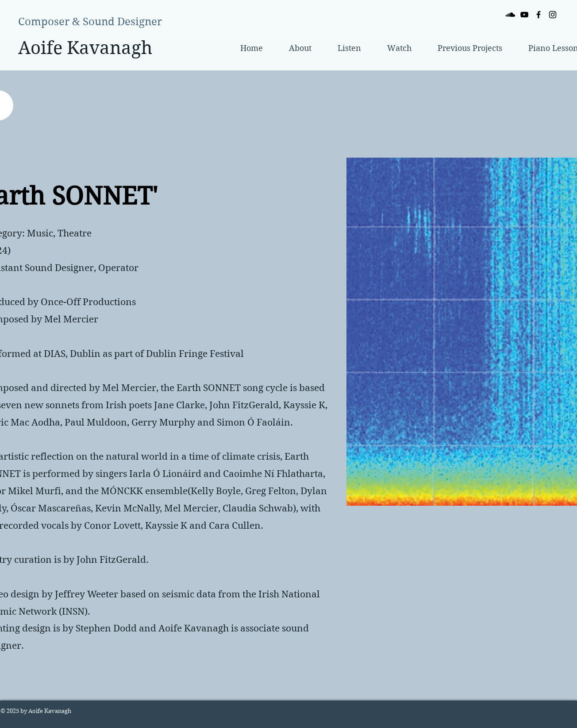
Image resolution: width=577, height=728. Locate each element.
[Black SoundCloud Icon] (510, 15)
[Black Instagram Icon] (553, 15)
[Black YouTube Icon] (524, 15)
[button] (470, 48)
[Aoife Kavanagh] (85, 48)
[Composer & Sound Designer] (90, 22)
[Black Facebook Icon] (539, 15)
